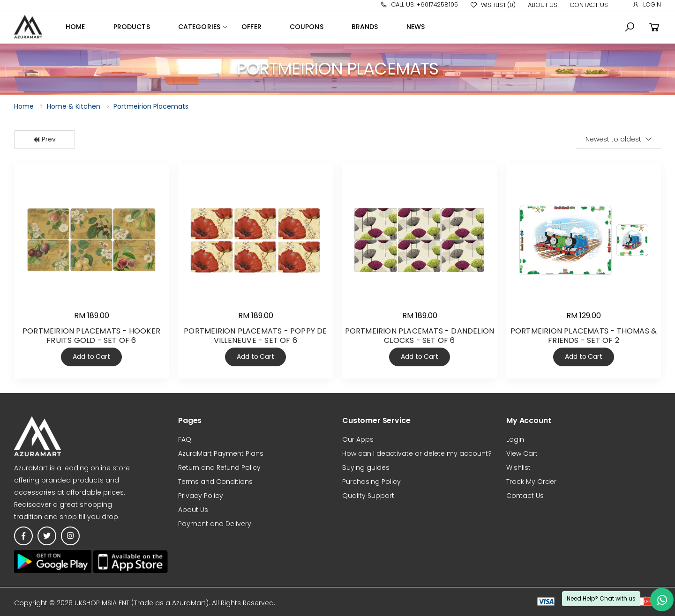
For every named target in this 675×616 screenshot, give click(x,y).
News (416, 27)
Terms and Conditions (215, 482)
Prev (44, 139)
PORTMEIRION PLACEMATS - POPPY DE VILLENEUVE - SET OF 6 (255, 336)
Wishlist (493, 5)
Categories (199, 27)
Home (75, 27)
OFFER (251, 27)
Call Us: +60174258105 (419, 4)
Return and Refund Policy (219, 468)
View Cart (522, 453)
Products (132, 27)
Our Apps (358, 439)
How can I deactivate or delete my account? (417, 453)
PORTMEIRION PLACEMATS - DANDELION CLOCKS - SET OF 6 (420, 336)
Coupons (307, 27)
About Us (543, 5)
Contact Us (589, 5)
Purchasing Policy (371, 482)
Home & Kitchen (74, 106)
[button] (630, 27)
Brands (365, 27)
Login (647, 4)
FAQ (185, 439)
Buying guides (366, 468)
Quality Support (368, 496)
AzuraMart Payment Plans (221, 453)
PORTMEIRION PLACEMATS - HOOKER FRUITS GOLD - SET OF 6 (91, 336)
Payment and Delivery (215, 524)
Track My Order (531, 482)
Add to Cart (91, 356)
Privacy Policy (201, 496)
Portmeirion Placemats (151, 106)
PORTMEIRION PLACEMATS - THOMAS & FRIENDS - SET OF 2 (584, 336)
